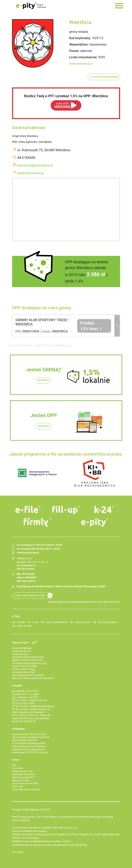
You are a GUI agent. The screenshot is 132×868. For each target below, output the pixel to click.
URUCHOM (62, 105)
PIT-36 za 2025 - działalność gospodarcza (33, 706)
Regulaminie (63, 835)
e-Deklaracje (19, 729)
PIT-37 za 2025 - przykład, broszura (30, 700)
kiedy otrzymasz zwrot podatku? (28, 712)
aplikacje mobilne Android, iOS (27, 660)
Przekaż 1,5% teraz (89, 326)
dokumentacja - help (22, 771)
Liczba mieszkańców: (83, 57)
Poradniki (17, 686)
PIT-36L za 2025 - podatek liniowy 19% (31, 709)
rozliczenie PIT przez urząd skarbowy (31, 718)
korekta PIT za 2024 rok (24, 721)
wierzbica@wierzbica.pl (35, 165)
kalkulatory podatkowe (24, 774)
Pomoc (16, 760)
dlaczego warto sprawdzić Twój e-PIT (31, 737)
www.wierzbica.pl (81, 64)
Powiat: (74, 51)
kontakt (21, 622)
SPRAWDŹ (44, 380)
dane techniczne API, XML (25, 783)
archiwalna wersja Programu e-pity (30, 663)
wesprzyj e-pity (83, 622)
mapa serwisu (24, 626)
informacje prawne (108, 622)
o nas (36, 622)
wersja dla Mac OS (22, 651)
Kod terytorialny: (80, 38)
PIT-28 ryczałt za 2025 (23, 703)
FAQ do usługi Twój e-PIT (25, 740)
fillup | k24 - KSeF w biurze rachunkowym (33, 678)
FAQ (14, 765)
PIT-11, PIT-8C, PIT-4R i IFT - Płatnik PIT (32, 715)
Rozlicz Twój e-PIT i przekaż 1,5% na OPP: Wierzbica (66, 96)
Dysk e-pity (18, 786)
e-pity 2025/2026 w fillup (25, 666)
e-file (16, 616)
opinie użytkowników (57, 622)
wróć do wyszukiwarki (106, 77)
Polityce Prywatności (82, 835)
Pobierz (25, 642)
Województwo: (79, 44)
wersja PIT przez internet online (28, 657)
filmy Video (18, 768)
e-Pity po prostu (31, 6)
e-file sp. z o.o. (71, 828)
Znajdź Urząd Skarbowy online (29, 595)
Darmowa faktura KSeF (24, 672)
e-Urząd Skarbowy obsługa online (29, 743)
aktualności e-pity (21, 780)
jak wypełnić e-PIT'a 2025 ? (26, 691)
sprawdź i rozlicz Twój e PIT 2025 (29, 734)
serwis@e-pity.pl (30, 553)
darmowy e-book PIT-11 (24, 777)
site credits (18, 852)
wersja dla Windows (22, 648)
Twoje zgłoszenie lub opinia (26, 789)
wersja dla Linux (20, 654)
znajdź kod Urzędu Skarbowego (28, 749)
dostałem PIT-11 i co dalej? (26, 694)
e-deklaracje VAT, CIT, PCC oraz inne (30, 752)
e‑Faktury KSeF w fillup (24, 669)
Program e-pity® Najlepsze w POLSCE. (32, 810)
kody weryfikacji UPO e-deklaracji (29, 746)
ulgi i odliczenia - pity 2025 (25, 697)
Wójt (15, 142)
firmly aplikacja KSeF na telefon (28, 675)
